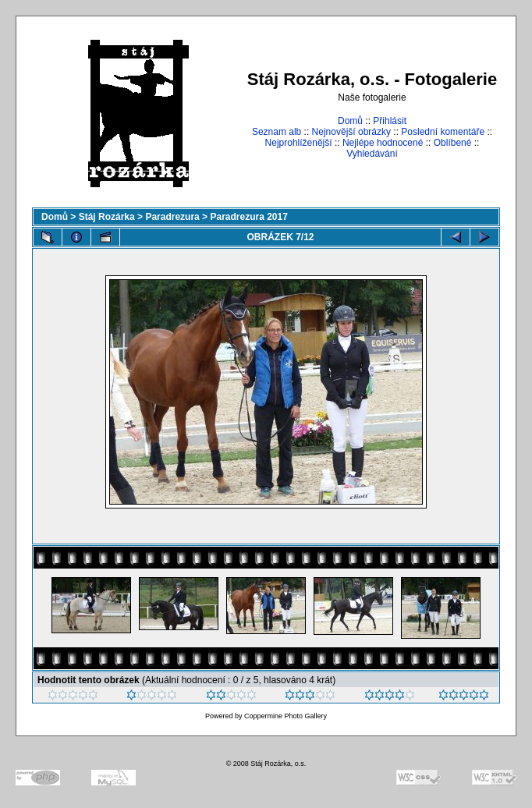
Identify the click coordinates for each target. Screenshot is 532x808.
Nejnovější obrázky (351, 132)
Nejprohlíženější (299, 143)
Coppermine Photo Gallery (286, 716)
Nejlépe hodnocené (383, 143)
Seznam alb (277, 132)
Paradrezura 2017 (248, 217)
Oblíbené (453, 143)
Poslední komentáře (443, 132)
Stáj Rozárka (107, 217)
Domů (350, 121)
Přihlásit (390, 121)
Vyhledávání (372, 154)
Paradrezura (172, 217)
